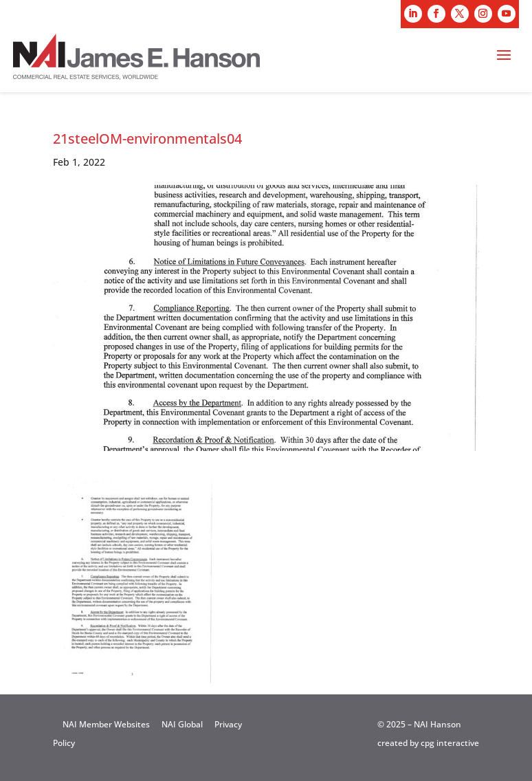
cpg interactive (450, 743)
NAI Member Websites (106, 724)
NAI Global (182, 724)
